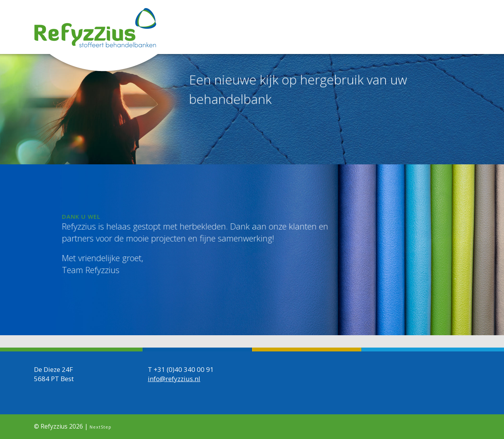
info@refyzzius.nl (174, 378)
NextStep (101, 426)
